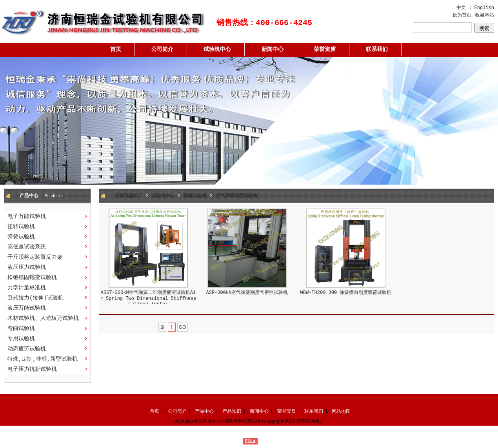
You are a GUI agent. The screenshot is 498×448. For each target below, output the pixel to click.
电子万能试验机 (27, 216)
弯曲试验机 (21, 328)
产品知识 (232, 411)
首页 (116, 49)
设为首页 (462, 15)
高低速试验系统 (27, 247)
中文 (461, 8)
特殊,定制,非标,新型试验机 (43, 359)
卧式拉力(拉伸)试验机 (35, 298)
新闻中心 (273, 49)
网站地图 (341, 411)
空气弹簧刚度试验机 (236, 196)
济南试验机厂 (129, 196)
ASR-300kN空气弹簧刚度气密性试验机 (247, 293)
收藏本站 (485, 15)
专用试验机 (21, 339)
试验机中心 (217, 49)
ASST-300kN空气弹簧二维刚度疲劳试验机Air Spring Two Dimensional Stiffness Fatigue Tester (148, 298)
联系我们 (377, 49)
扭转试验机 (21, 227)
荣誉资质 (325, 49)
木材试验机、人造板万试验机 (43, 318)
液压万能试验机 (27, 308)
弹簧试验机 (21, 237)
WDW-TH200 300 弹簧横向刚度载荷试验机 (346, 293)
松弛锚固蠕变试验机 (32, 278)
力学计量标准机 (27, 288)
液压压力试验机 (27, 267)
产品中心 (204, 411)
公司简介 (162, 49)
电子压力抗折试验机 (32, 369)
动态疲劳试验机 (27, 349)
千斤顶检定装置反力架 (35, 257)
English (484, 8)
